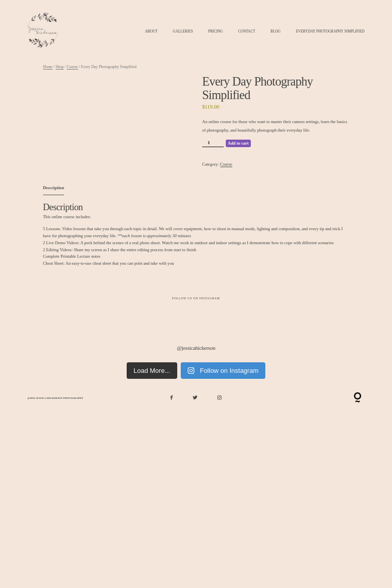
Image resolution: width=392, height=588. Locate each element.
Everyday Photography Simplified (330, 32)
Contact (247, 32)
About (151, 32)
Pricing (216, 32)
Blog (275, 32)
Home (48, 67)
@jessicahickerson (196, 347)
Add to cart (238, 143)
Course (72, 67)
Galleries (183, 32)
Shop (60, 67)
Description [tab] (54, 188)
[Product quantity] (213, 143)
